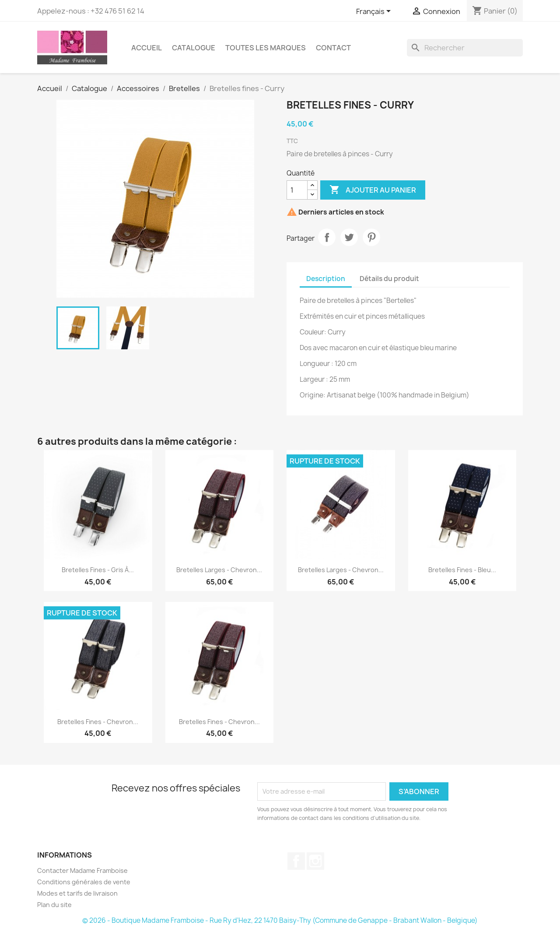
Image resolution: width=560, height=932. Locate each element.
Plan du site (54, 905)
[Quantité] (297, 190)
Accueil (147, 48)
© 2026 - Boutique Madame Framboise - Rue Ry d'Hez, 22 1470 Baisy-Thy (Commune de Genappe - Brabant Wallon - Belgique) (280, 920)
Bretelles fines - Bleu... (462, 570)
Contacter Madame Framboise (82, 870)
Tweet (349, 237)
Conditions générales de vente (84, 882)
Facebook (296, 861)
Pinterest (371, 237)
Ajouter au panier (373, 190)
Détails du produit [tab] (389, 279)
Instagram (315, 861)
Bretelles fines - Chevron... (98, 722)
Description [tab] (326, 279)
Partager (327, 237)
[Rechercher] (465, 48)
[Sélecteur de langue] (375, 12)
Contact (333, 48)
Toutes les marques (266, 48)
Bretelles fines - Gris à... (98, 570)
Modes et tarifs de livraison (77, 893)
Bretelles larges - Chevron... (219, 570)
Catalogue (194, 48)
